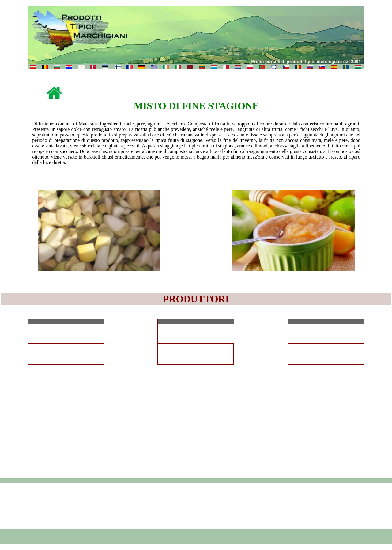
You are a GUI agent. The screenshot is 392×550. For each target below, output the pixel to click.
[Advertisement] (196, 506)
